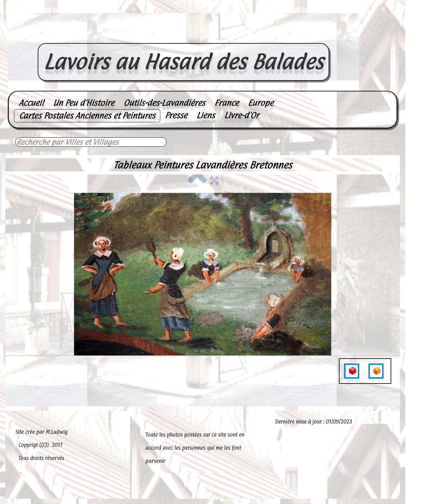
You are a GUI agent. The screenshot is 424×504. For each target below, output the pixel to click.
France (226, 103)
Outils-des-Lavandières (164, 103)
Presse (176, 115)
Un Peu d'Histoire (84, 103)
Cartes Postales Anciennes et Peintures (87, 116)
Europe (261, 103)
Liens (206, 115)
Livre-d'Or (241, 115)
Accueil (31, 103)
